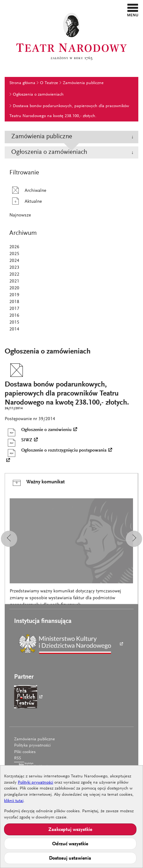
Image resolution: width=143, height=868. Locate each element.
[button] (133, 10)
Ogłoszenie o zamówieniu (38, 430)
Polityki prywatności (35, 783)
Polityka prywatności (32, 746)
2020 (14, 288)
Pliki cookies (25, 752)
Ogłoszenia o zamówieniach (38, 95)
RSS (17, 758)
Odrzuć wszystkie (70, 844)
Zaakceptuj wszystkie (70, 830)
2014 (14, 329)
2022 (14, 275)
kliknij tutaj (14, 801)
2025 (14, 254)
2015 (14, 323)
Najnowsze (20, 215)
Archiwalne (28, 191)
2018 (14, 302)
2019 (14, 295)
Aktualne (26, 202)
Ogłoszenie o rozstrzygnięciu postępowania (56, 451)
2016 (14, 316)
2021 (14, 281)
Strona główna (22, 83)
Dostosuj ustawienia (70, 858)
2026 (14, 247)
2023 (14, 268)
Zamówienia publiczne (83, 83)
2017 (14, 309)
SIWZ (18, 440)
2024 (14, 261)
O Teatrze (49, 83)
